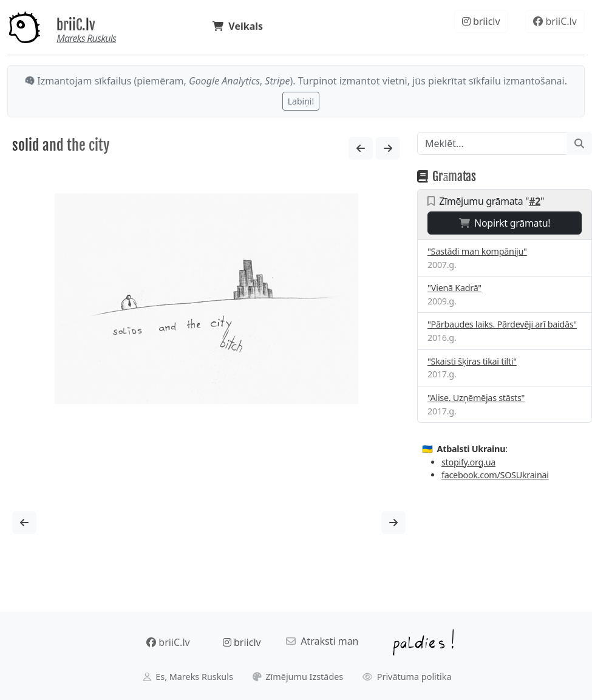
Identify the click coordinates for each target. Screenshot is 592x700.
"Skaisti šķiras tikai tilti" (472, 361)
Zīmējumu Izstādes (298, 677)
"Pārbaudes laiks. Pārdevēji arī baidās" (502, 324)
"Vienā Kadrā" (454, 288)
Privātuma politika (407, 677)
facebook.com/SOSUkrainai (495, 475)
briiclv (481, 21)
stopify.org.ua (468, 462)
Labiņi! (301, 101)
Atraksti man (322, 641)
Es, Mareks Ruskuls (188, 677)
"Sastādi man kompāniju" (477, 251)
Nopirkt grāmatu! (505, 223)
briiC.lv (76, 25)
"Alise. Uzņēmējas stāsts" (476, 398)
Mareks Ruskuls (86, 38)
